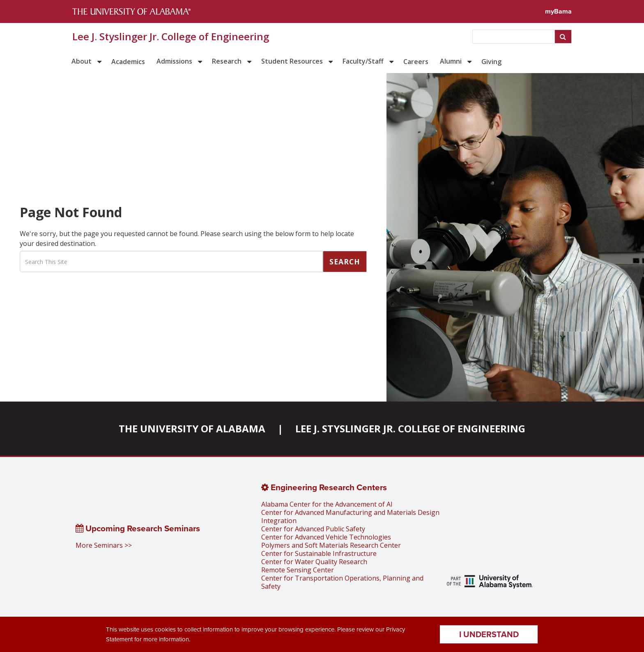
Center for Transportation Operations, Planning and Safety (342, 582)
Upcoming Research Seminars (138, 528)
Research (227, 61)
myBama (558, 11)
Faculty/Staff (363, 61)
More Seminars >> (104, 545)
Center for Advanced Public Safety (313, 529)
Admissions (174, 61)
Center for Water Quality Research (314, 562)
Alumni (451, 61)
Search (345, 262)
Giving (491, 62)
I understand (489, 634)
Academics (128, 62)
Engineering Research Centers (324, 487)
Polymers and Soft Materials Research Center (331, 545)
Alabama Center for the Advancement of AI (327, 504)
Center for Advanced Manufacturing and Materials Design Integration (350, 517)
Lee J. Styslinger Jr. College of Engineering (171, 37)
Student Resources (292, 61)
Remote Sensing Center (298, 570)
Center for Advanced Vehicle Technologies (326, 537)
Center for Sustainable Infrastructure (319, 553)
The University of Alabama (192, 428)
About (82, 61)
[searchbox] (514, 37)
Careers (416, 62)
